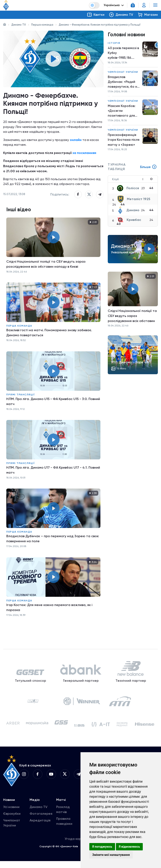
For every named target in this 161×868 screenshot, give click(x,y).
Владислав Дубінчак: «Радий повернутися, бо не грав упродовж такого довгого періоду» (124, 83)
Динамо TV (19, 25)
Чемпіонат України (123, 73)
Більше (148, 169)
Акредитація (40, 827)
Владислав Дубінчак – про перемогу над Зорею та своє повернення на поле (53, 542)
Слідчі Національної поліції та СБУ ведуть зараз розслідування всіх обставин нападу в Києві (46, 267)
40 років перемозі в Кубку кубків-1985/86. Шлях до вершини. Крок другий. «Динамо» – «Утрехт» (123, 53)
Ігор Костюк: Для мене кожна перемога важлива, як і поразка (49, 610)
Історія (114, 43)
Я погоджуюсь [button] (102, 847)
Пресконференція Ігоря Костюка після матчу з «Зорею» (124, 142)
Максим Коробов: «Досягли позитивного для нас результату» (122, 113)
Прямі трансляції (20, 397)
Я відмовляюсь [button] (129, 847)
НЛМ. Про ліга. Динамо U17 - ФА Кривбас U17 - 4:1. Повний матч (53, 473)
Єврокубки (12, 820)
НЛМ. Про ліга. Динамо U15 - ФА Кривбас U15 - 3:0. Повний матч (53, 404)
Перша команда (42, 25)
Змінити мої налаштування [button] (111, 855)
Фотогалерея (41, 820)
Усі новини (11, 814)
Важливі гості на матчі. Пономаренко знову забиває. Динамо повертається (49, 336)
